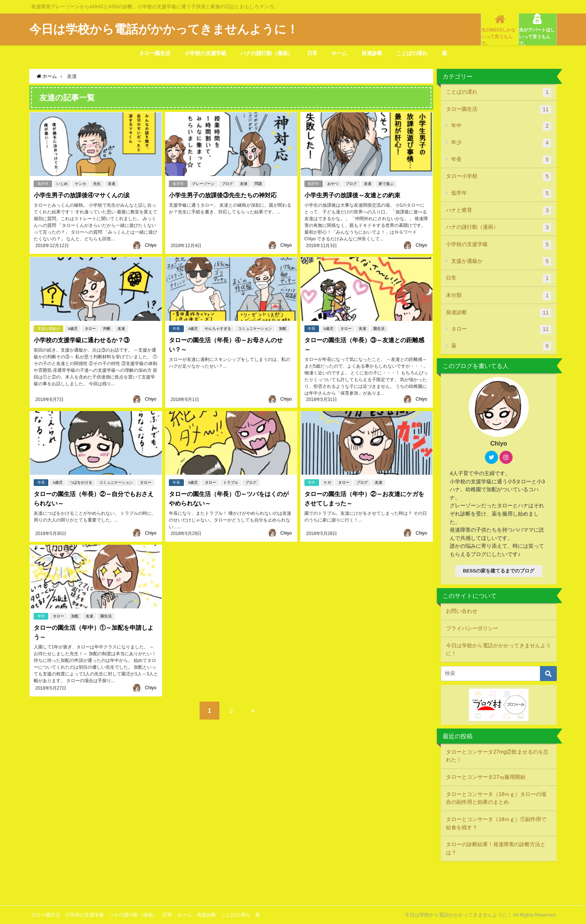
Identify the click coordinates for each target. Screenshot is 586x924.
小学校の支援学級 (206, 53)
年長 (176, 328)
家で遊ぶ (386, 183)
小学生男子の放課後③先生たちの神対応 (223, 195)
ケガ (327, 482)
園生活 (379, 328)
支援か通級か (48, 328)
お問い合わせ (462, 611)
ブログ (227, 183)
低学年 (43, 183)
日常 (312, 53)
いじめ (62, 183)
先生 (97, 183)
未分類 (499, 296)
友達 (112, 183)
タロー (90, 328)
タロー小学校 (499, 177)
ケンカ (81, 183)
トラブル (231, 482)
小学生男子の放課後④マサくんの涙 (81, 195)
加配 (283, 328)
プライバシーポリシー (472, 628)
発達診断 (372, 53)
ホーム (339, 53)
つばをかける (81, 482)
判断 (107, 328)
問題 (258, 183)
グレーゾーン (203, 183)
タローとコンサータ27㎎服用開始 (486, 777)
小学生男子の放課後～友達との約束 (352, 195)
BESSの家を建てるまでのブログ (499, 571)
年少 (501, 143)
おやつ (333, 183)
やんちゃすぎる (218, 328)
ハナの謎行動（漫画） (267, 53)
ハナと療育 (499, 211)
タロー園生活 (155, 53)
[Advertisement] (293, 882)
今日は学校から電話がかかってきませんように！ (498, 650)
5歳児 (72, 328)
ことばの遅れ (412, 53)
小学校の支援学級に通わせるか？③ (81, 340)
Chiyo (151, 245)
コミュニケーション (255, 328)
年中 (312, 482)
